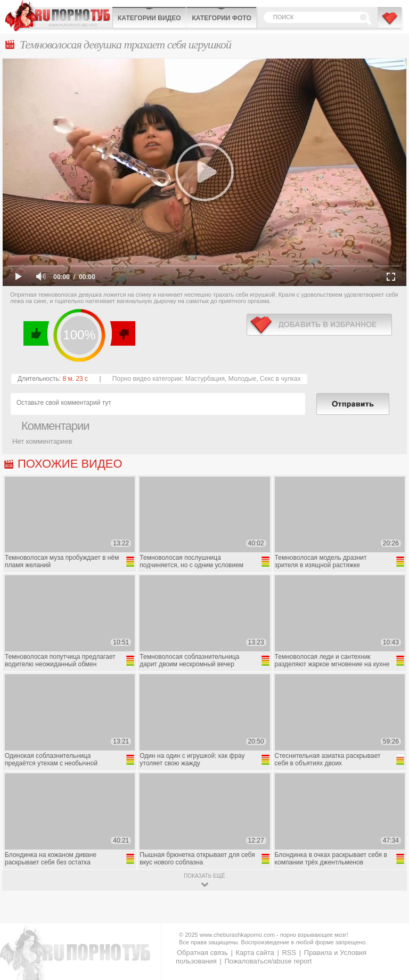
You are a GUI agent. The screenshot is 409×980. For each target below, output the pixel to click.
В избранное (390, 23)
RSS (289, 953)
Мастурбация (205, 379)
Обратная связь (202, 953)
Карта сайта (255, 953)
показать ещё (204, 876)
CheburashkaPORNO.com (59, 16)
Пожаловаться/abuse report (268, 961)
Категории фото (221, 18)
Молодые (242, 379)
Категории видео (149, 18)
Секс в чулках (280, 379)
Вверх (388, 921)
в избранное (319, 325)
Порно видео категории (147, 379)
